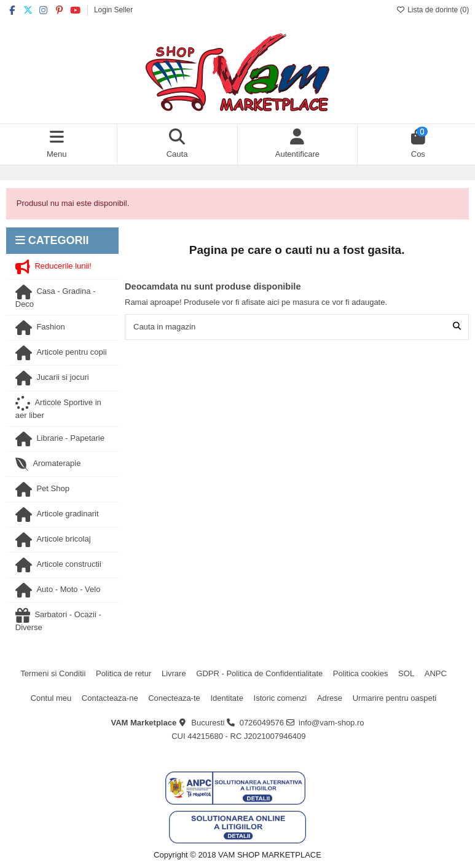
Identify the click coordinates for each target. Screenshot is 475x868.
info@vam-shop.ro (331, 723)
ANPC (436, 673)
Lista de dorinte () (433, 10)
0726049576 (262, 723)
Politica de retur (124, 673)
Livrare (174, 673)
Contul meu (51, 698)
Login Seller (113, 10)
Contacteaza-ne (110, 698)
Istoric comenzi (281, 698)
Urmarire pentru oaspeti (395, 698)
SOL (406, 673)
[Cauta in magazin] (457, 327)
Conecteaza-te (174, 698)
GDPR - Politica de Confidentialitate (259, 673)
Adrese (330, 698)
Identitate (227, 698)
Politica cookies (361, 673)
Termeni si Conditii (53, 673)
